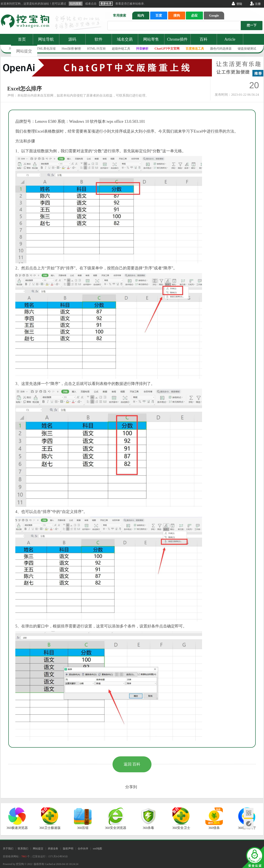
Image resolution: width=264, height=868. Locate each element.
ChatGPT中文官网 (167, 49)
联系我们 (23, 849)
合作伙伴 (83, 849)
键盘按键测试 (247, 49)
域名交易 (125, 39)
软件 (99, 39)
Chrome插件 (177, 39)
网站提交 (24, 51)
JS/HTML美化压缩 (43, 49)
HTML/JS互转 (96, 49)
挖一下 (252, 25)
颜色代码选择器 (221, 49)
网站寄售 (151, 39)
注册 (258, 4)
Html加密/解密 (71, 49)
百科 (204, 39)
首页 (22, 39)
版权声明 (68, 849)
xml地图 (97, 849)
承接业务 (53, 849)
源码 (72, 39)
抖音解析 (142, 49)
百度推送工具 (195, 49)
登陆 (239, 4)
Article (230, 39)
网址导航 (46, 39)
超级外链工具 (121, 49)
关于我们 (8, 849)
